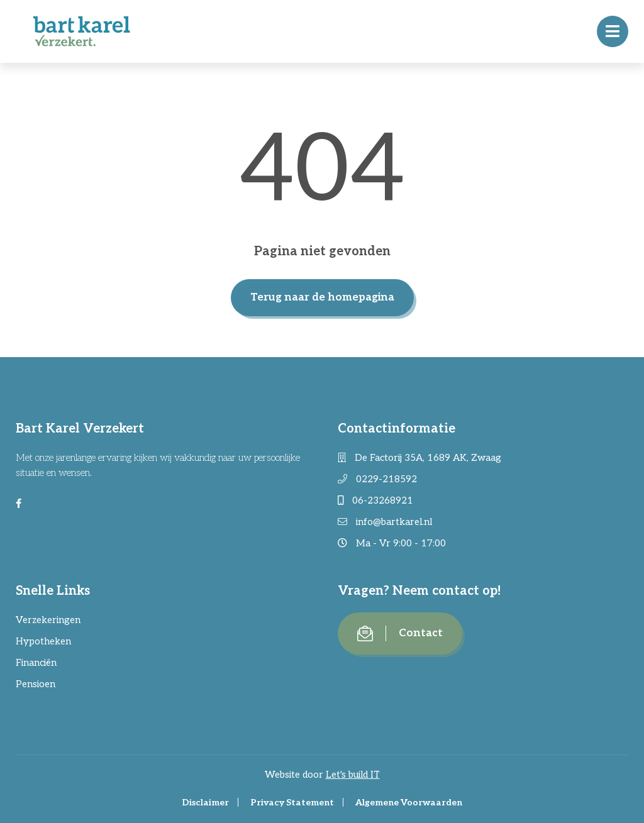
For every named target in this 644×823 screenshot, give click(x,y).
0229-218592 (377, 479)
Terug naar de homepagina (322, 297)
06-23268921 (375, 500)
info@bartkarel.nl (385, 522)
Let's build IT (353, 775)
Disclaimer (205, 803)
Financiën (36, 663)
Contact (400, 633)
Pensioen (36, 684)
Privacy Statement (292, 803)
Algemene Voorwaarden (409, 803)
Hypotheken (43, 641)
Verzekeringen (48, 620)
